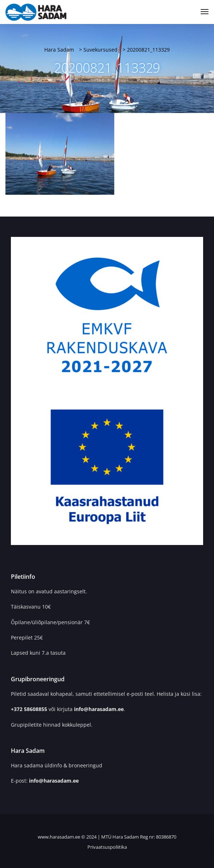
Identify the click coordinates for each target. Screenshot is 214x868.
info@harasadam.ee (99, 709)
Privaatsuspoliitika (107, 847)
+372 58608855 (30, 709)
